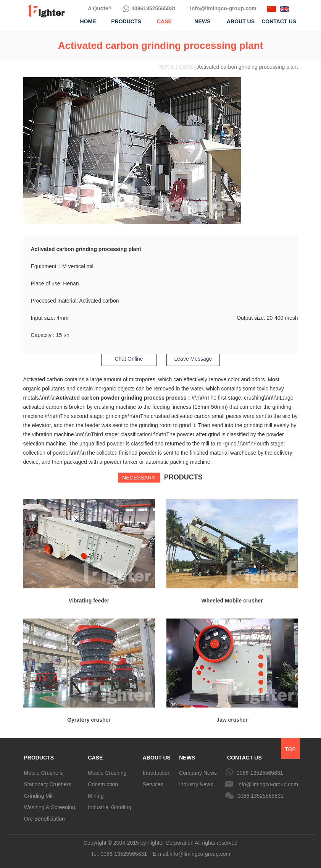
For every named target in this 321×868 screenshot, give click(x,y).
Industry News (196, 784)
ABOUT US (157, 758)
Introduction (157, 773)
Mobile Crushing (107, 773)
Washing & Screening (50, 807)
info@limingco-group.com (222, 8)
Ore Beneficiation (44, 819)
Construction (103, 784)
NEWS (187, 758)
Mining (96, 796)
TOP (290, 749)
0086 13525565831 (261, 796)
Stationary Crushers (48, 784)
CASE (95, 758)
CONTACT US (244, 758)
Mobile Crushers (44, 773)
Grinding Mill (39, 796)
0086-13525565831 (260, 773)
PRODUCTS (39, 758)
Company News (198, 773)
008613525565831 (149, 8)
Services (153, 784)
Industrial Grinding (110, 807)
